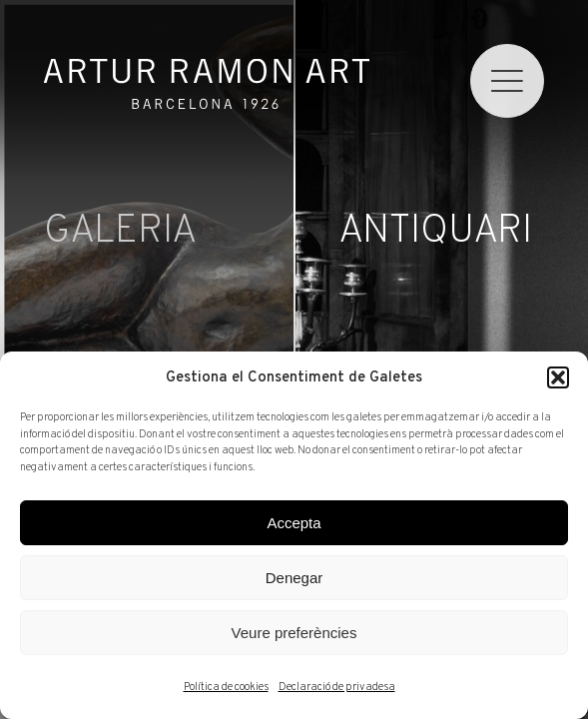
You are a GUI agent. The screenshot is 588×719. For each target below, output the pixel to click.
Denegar (294, 578)
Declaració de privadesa (337, 687)
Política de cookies (226, 687)
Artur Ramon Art (206, 84)
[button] (558, 377)
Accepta (294, 523)
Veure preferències (294, 633)
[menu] (507, 81)
